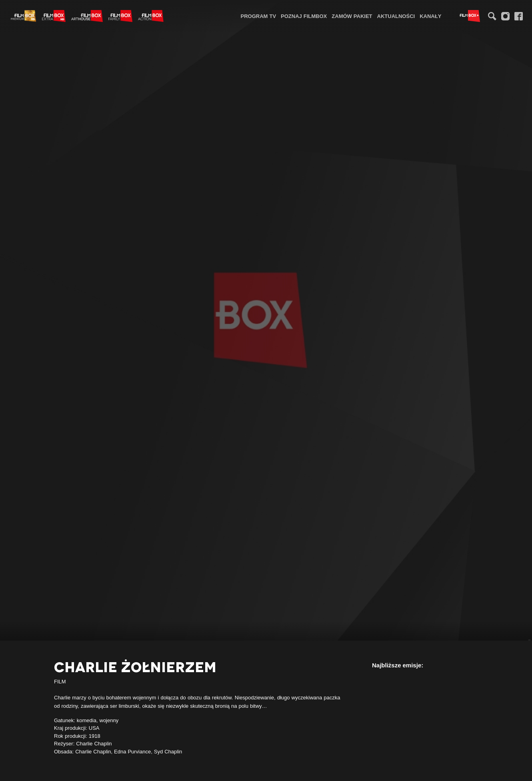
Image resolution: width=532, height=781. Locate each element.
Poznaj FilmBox (304, 16)
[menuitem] (259, 16)
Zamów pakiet (352, 16)
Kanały (430, 16)
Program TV (259, 16)
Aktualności (396, 16)
